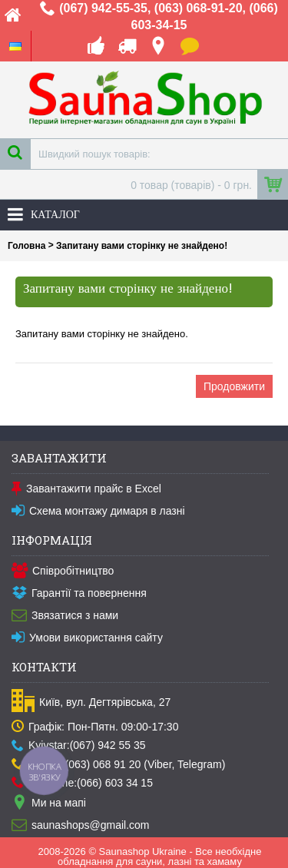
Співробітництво (63, 571)
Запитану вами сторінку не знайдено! (142, 246)
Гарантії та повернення (79, 594)
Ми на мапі (49, 803)
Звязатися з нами (65, 616)
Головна (26, 246)
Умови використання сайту (87, 638)
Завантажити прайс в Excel (86, 489)
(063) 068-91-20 (199, 8)
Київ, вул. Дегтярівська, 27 (91, 702)
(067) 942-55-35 (103, 8)
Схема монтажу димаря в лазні (98, 512)
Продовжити (234, 386)
